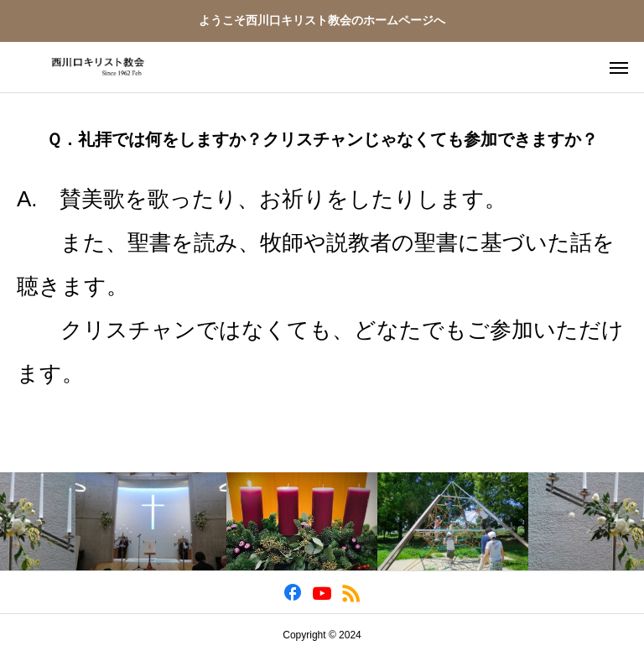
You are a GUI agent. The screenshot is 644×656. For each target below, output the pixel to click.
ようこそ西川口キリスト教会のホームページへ (322, 20)
